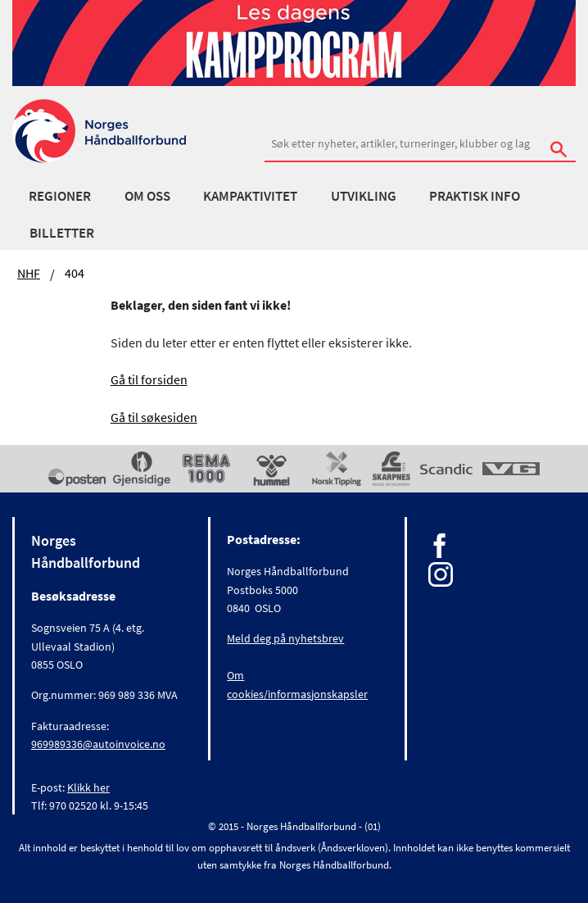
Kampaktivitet (250, 196)
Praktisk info (475, 196)
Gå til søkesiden (154, 417)
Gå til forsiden (149, 379)
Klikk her (88, 787)
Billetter (62, 233)
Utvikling (364, 196)
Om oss (147, 196)
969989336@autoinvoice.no (98, 744)
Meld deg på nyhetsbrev (285, 638)
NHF (29, 273)
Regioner (60, 196)
